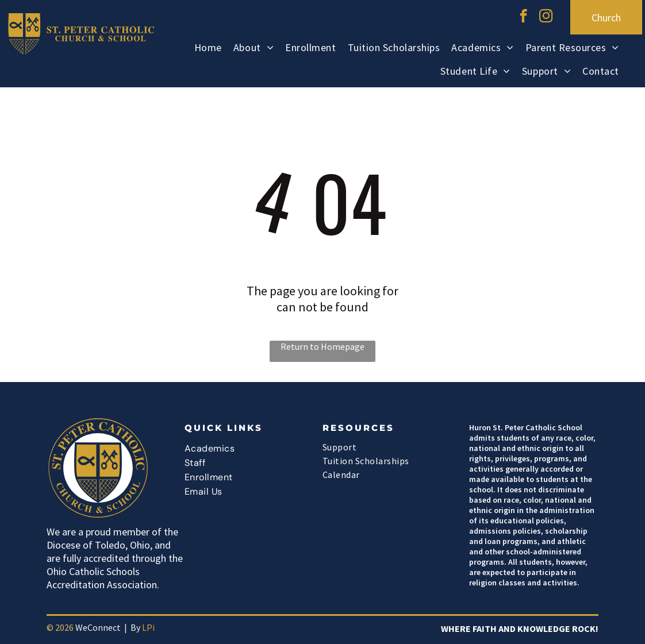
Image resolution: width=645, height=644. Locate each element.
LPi (148, 627)
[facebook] (523, 17)
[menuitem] (208, 49)
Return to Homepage (322, 346)
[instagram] (546, 17)
